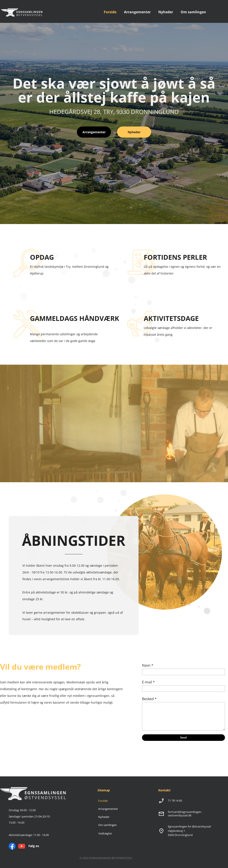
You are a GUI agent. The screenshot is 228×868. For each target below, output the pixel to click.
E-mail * (148, 682)
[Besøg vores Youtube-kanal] (22, 846)
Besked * (149, 699)
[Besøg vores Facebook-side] (12, 846)
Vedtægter (105, 833)
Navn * (148, 665)
